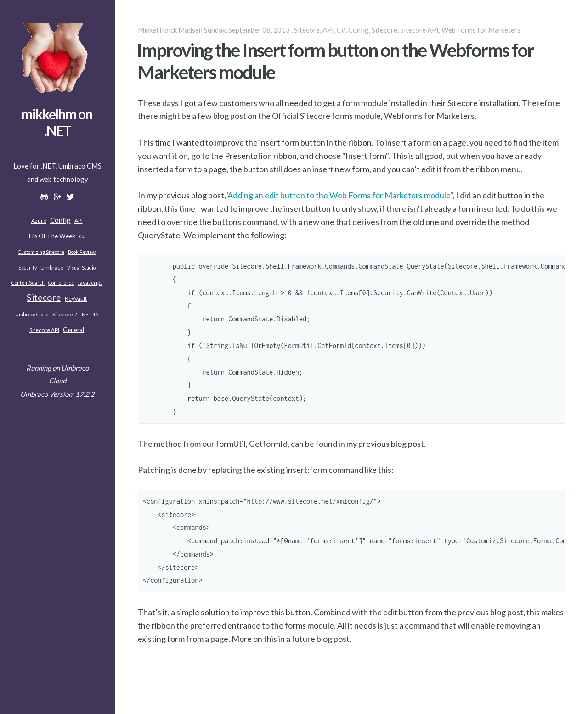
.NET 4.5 (90, 315)
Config (60, 220)
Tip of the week (51, 236)
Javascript (90, 283)
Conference (61, 283)
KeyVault (76, 299)
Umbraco (52, 267)
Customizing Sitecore (41, 252)
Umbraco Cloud (32, 315)
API (79, 221)
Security (28, 268)
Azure (39, 221)
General (73, 330)
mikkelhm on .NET (57, 122)
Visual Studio (81, 268)
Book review (82, 252)
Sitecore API (44, 330)
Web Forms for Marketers (481, 30)
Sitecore (44, 297)
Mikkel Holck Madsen (170, 30)
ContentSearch (28, 283)
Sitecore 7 (65, 314)
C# (82, 236)
